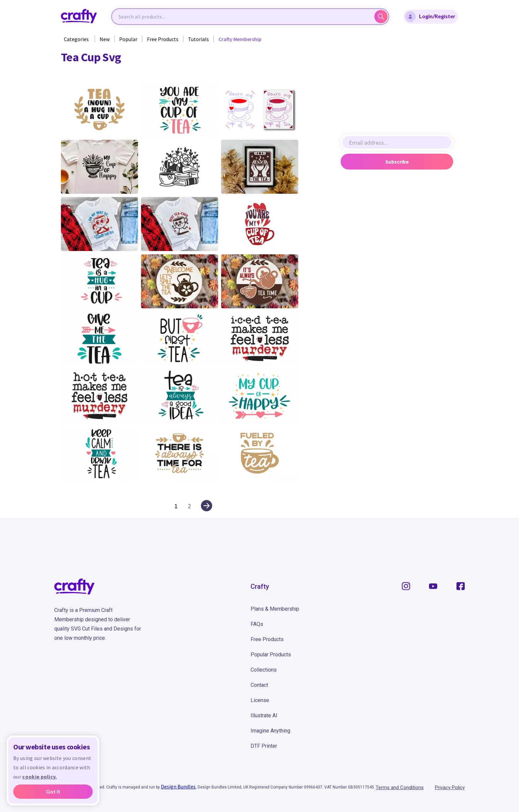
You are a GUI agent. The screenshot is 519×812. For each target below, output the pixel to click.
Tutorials (198, 39)
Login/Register (430, 17)
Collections (264, 670)
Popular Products (271, 655)
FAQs (257, 624)
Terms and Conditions (400, 787)
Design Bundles (178, 787)
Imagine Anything (270, 731)
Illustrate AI (264, 715)
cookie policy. (39, 777)
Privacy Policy (450, 787)
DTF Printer (264, 746)
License (260, 700)
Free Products (163, 39)
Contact (259, 685)
